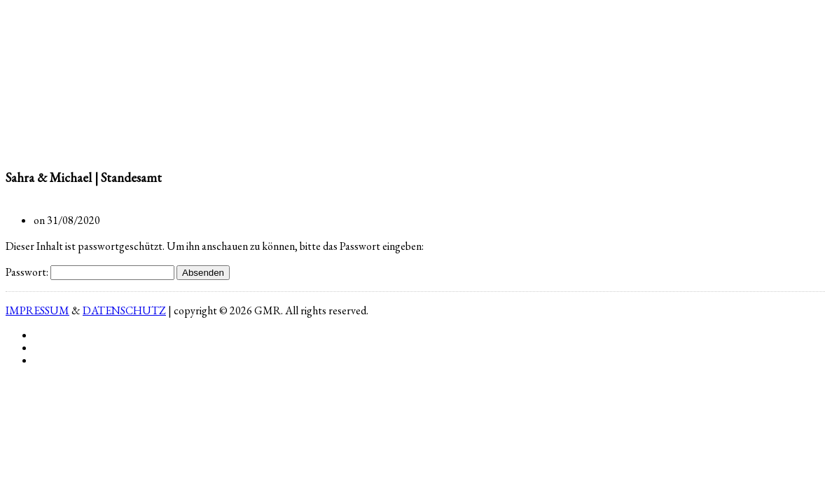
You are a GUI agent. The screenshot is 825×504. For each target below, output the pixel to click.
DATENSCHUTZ (124, 310)
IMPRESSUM (37, 310)
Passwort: (90, 272)
